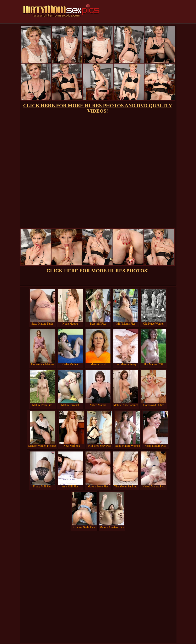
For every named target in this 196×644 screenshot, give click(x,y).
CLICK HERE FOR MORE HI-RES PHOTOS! (98, 271)
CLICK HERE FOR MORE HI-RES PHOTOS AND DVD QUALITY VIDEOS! (98, 108)
